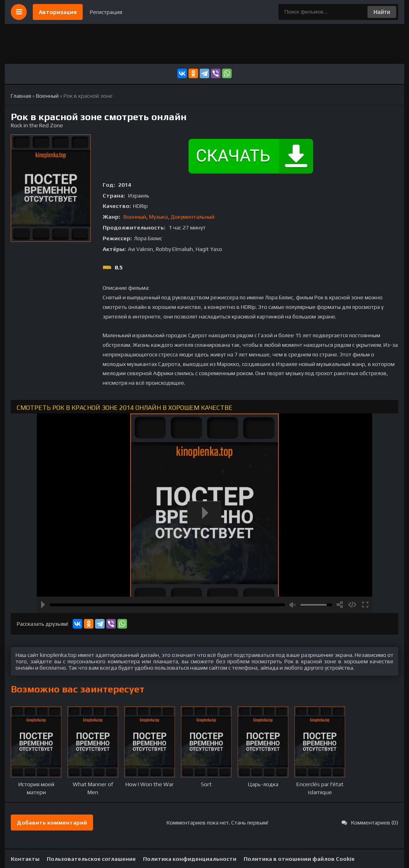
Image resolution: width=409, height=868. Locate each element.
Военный (135, 217)
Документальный (193, 217)
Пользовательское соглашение (91, 859)
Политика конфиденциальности (190, 859)
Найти (382, 12)
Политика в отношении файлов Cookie (299, 859)
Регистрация (106, 12)
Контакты (25, 859)
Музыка (158, 217)
